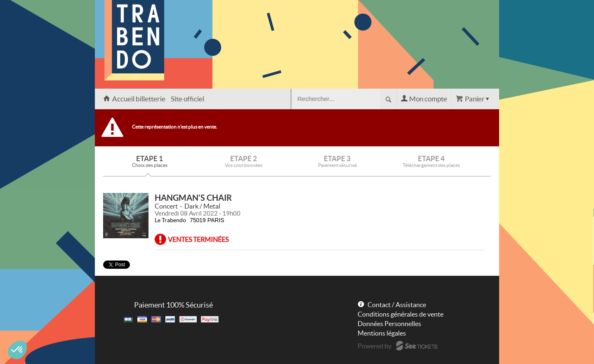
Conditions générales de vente (401, 314)
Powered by (375, 346)
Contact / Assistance (397, 305)
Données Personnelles (389, 324)
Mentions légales (382, 333)
